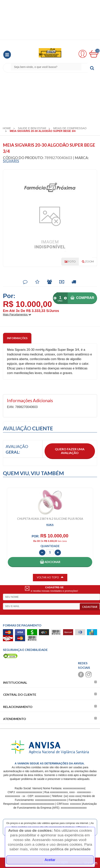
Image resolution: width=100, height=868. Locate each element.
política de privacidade (71, 849)
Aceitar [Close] (50, 860)
